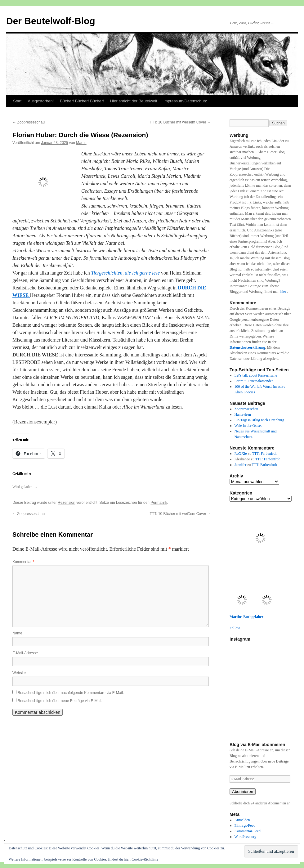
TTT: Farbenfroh (265, 454)
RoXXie (241, 454)
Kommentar (23, 562)
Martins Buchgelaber (246, 617)
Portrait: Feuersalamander (254, 381)
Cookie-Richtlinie (145, 859)
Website (19, 673)
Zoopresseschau (29, 122)
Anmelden (242, 820)
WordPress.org (245, 837)
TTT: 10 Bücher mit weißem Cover (180, 122)
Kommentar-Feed (248, 831)
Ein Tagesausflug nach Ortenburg (259, 420)
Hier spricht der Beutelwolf (134, 101)
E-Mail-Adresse (25, 653)
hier (284, 292)
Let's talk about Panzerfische (256, 375)
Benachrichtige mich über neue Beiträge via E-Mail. (60, 701)
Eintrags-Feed (245, 825)
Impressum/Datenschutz (185, 101)
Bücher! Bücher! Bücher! (82, 101)
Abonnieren (243, 792)
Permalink (159, 503)
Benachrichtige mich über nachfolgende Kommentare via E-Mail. (71, 693)
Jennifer (241, 465)
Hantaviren (243, 414)
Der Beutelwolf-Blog (51, 21)
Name (17, 633)
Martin (81, 143)
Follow (235, 628)
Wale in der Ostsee (248, 426)
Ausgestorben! (41, 101)
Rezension (67, 503)
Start (17, 101)
